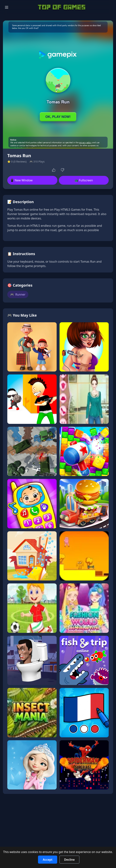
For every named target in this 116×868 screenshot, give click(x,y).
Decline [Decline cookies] (69, 860)
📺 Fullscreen (84, 180)
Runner (18, 294)
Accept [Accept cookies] (48, 860)
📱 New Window (21, 180)
